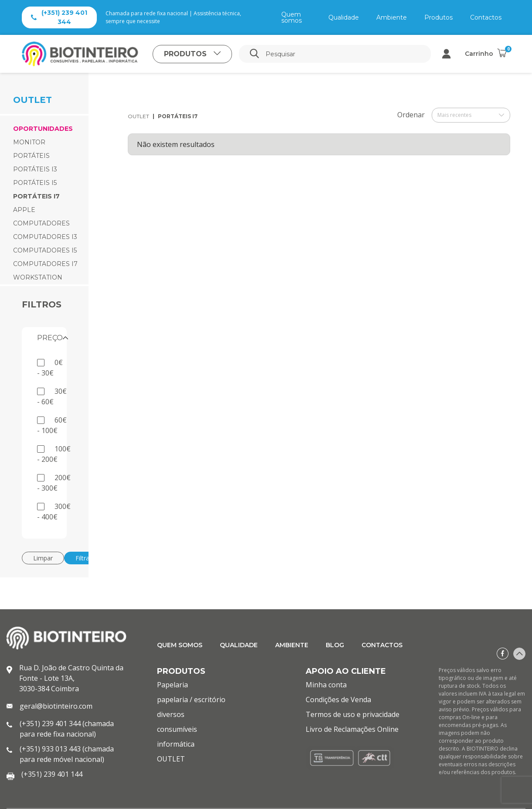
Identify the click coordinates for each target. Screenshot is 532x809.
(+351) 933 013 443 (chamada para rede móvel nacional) (67, 754)
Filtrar (84, 558)
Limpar (43, 558)
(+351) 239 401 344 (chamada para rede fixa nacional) (67, 729)
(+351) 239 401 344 (59, 17)
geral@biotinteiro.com (56, 706)
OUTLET (138, 116)
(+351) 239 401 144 (52, 774)
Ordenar (411, 115)
